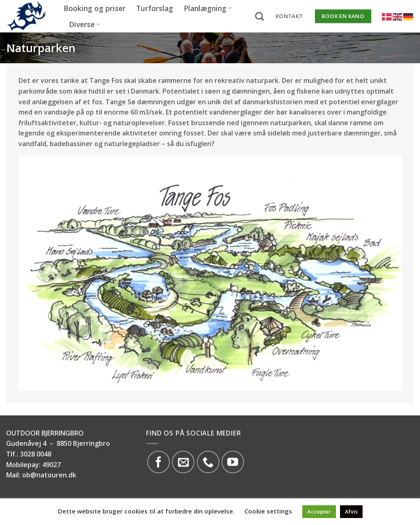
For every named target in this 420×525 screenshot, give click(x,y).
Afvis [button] (351, 511)
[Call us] (208, 462)
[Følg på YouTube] (233, 462)
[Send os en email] (183, 462)
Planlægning (208, 8)
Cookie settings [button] (268, 511)
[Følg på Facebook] (159, 462)
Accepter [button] (319, 511)
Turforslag (155, 8)
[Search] (259, 16)
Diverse (84, 24)
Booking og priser (95, 8)
